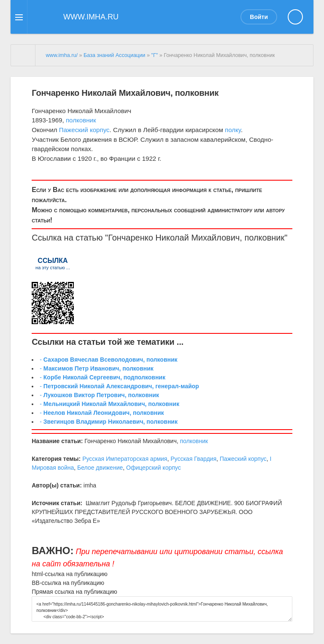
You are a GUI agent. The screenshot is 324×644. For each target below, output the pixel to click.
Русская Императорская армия (125, 459)
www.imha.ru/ (62, 55)
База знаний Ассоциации (114, 55)
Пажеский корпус (84, 130)
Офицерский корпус (154, 468)
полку (233, 130)
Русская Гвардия (193, 459)
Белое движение (100, 468)
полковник (81, 120)
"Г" (154, 55)
